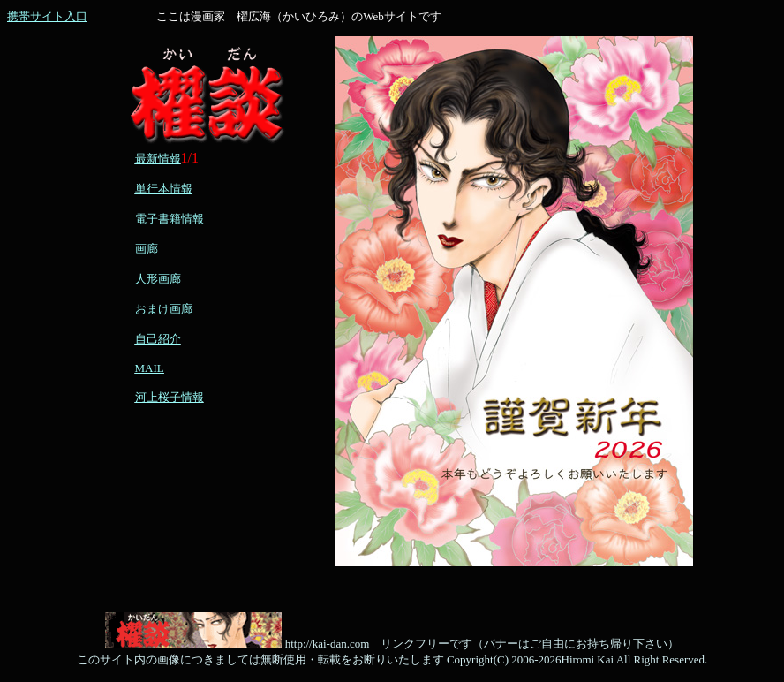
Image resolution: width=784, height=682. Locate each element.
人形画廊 (158, 279)
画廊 (147, 249)
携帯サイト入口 (47, 16)
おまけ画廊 (164, 309)
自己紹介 (158, 339)
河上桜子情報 (170, 397)
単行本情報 (164, 189)
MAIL (150, 368)
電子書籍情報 (170, 219)
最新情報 (158, 159)
